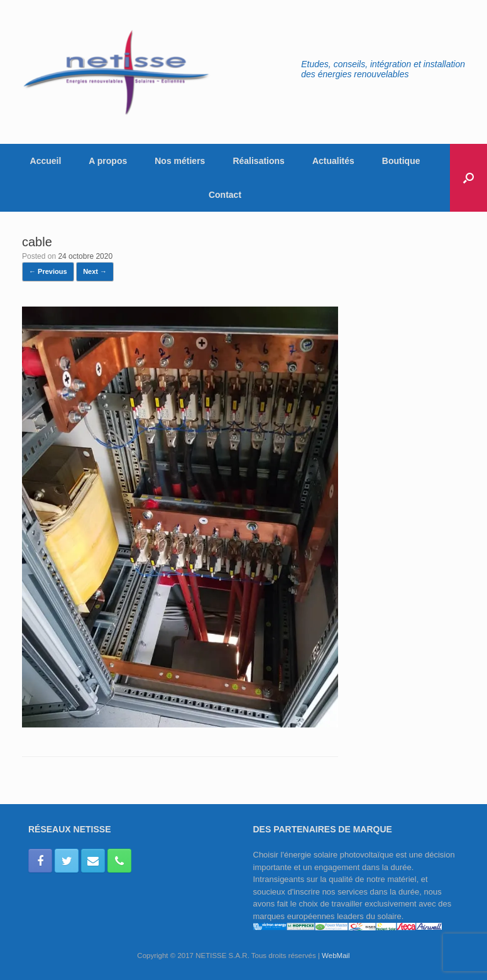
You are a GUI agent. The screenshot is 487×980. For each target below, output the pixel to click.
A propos (108, 161)
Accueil (46, 161)
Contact (225, 195)
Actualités (333, 161)
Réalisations (258, 161)
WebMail (336, 955)
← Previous (48, 271)
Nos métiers (180, 161)
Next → (95, 271)
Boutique (401, 161)
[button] (468, 178)
